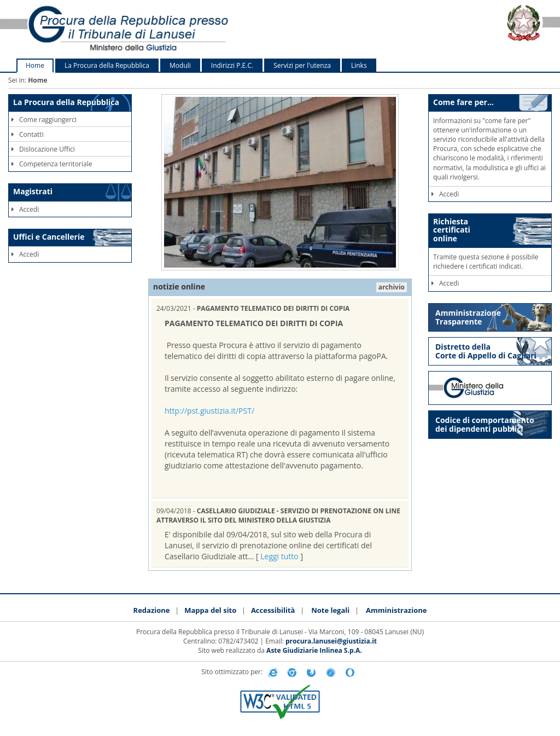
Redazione (152, 610)
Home (35, 65)
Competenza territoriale (52, 164)
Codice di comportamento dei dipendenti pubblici (485, 424)
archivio (392, 287)
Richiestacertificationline (452, 230)
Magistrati (33, 191)
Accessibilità (273, 610)
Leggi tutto (279, 556)
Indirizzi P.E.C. (232, 65)
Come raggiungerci (44, 120)
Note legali (330, 610)
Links (359, 65)
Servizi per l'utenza (302, 65)
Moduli (180, 65)
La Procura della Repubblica (107, 65)
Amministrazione (396, 610)
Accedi (25, 209)
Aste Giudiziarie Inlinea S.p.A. (314, 650)
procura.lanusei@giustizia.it (331, 641)
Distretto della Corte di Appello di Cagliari (486, 351)
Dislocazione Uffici (43, 149)
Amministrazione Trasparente (468, 317)
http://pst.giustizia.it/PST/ (209, 411)
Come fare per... (463, 102)
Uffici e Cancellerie (49, 237)
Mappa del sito (210, 610)
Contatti (28, 134)
